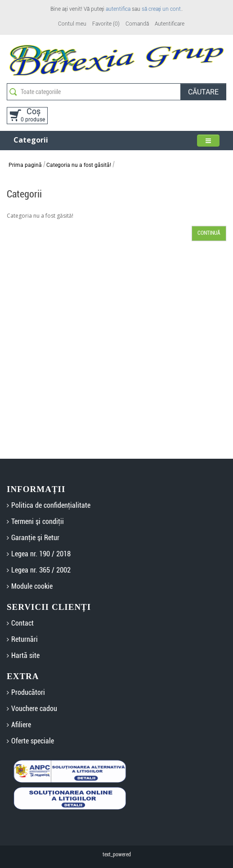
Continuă (209, 233)
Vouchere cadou (34, 709)
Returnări (25, 639)
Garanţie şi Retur (35, 538)
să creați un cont (161, 9)
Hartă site (25, 655)
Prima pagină (25, 165)
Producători (28, 692)
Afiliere (21, 725)
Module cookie (32, 586)
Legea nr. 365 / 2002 (41, 570)
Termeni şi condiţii (38, 521)
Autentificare (170, 24)
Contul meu (72, 24)
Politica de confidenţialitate (51, 505)
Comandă (137, 24)
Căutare (203, 92)
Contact (22, 623)
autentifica (118, 9)
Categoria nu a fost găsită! (79, 165)
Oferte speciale (33, 741)
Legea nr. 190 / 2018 (41, 554)
